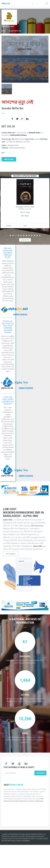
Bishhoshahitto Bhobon (19, 135)
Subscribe (40, 773)
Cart (25, 226)
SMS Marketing (37, 526)
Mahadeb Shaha (34, 133)
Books (4, 31)
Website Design (30, 836)
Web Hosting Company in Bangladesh (19, 841)
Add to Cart (9, 159)
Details (9, 226)
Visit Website (11, 554)
